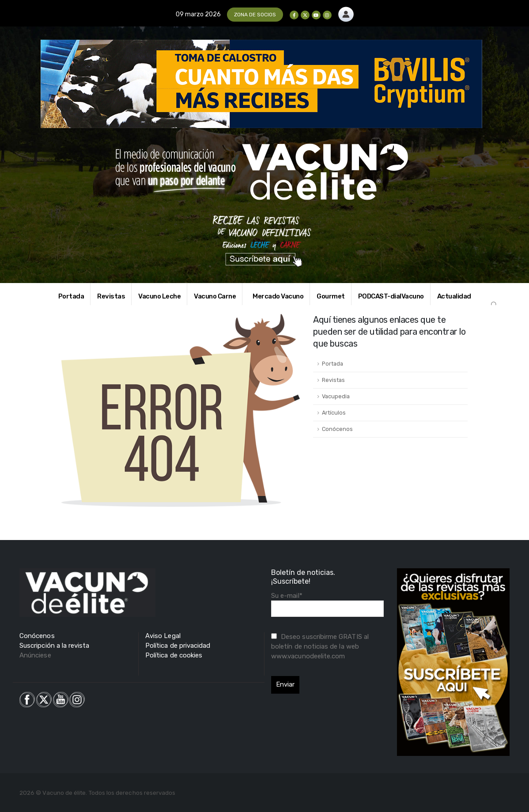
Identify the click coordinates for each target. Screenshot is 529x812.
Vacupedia (336, 396)
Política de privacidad (178, 646)
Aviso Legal (163, 636)
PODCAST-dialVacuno (391, 296)
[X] (305, 15)
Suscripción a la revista (55, 646)
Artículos (334, 413)
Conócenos (337, 429)
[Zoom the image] (346, 12)
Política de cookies (174, 655)
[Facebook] (294, 15)
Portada (71, 296)
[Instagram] (327, 15)
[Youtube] (316, 15)
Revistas (111, 296)
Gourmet (331, 296)
